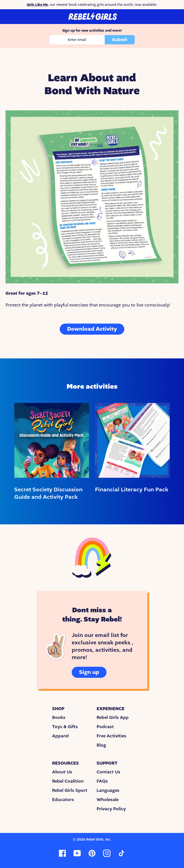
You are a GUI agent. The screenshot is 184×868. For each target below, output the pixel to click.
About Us (62, 772)
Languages (108, 790)
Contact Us (108, 772)
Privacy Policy (111, 809)
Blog (101, 745)
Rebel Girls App (113, 718)
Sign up (89, 672)
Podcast (105, 727)
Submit (120, 40)
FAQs (102, 781)
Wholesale (108, 800)
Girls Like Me (37, 5)
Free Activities (111, 736)
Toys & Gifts (65, 727)
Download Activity (92, 329)
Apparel (60, 736)
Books (59, 718)
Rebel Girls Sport (70, 790)
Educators (63, 800)
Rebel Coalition (68, 781)
